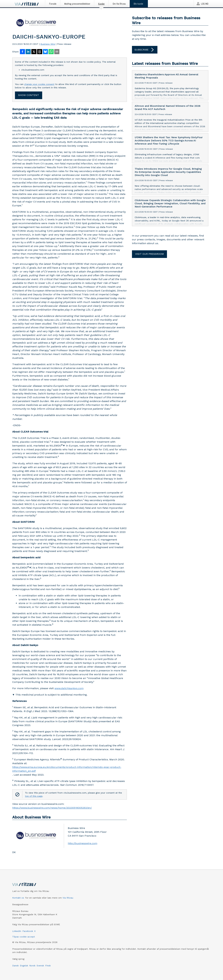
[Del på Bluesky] (45, 52)
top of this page (34, 796)
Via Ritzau (68, 898)
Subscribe (145, 50)
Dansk (15, 966)
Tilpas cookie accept (24, 937)
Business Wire (48, 44)
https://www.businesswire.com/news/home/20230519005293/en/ (52, 808)
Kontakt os (18, 898)
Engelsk (24, 966)
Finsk (48, 966)
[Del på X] (34, 52)
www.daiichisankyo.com (69, 688)
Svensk (40, 966)
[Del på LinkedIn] (28, 52)
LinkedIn (17, 931)
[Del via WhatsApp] (51, 52)
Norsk (32, 966)
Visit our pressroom (149, 254)
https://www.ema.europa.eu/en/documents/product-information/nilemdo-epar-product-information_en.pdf (67, 769)
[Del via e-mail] (57, 52)
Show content (29, 95)
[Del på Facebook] (22, 52)
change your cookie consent (39, 84)
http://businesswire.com (83, 843)
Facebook (28, 931)
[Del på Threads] (40, 52)
